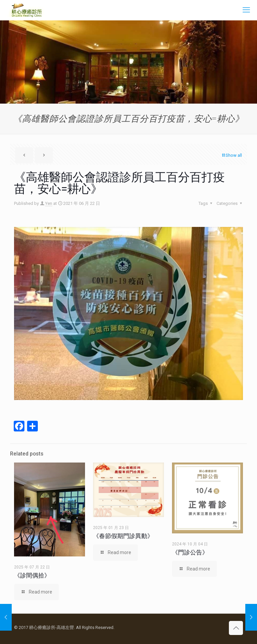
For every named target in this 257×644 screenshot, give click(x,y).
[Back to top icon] (236, 628)
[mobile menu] (246, 10)
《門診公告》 (190, 552)
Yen (49, 203)
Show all (232, 155)
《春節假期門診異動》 (123, 536)
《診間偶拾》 (32, 575)
